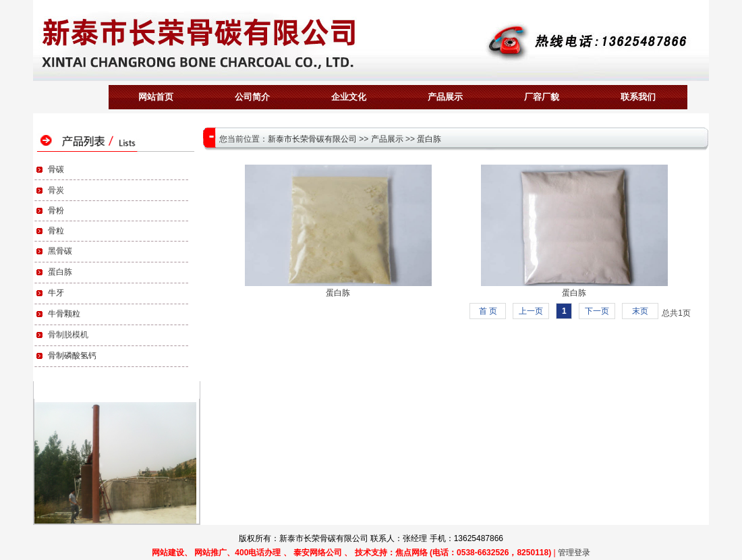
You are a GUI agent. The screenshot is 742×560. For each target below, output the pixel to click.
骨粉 (56, 211)
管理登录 (574, 553)
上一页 (531, 311)
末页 (640, 311)
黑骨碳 (60, 251)
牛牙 (56, 293)
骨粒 (56, 231)
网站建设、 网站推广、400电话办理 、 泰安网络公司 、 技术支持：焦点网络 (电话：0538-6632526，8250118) (351, 553)
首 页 (488, 311)
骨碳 (56, 169)
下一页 (597, 311)
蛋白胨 (60, 272)
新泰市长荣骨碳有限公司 (312, 139)
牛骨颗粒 (64, 314)
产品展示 (387, 139)
